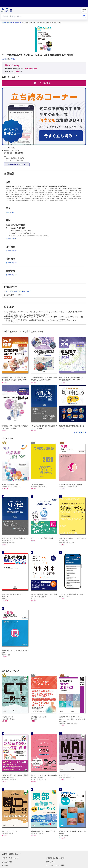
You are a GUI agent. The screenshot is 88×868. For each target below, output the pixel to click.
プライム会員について (10, 858)
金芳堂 (17, 23)
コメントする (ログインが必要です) (17, 291)
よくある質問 (7, 862)
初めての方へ (51, 862)
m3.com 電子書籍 (7, 23)
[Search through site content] (41, 16)
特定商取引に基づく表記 (55, 858)
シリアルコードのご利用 (55, 865)
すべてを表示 (79, 433)
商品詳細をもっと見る (15, 164)
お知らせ (5, 865)
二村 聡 (4, 59)
